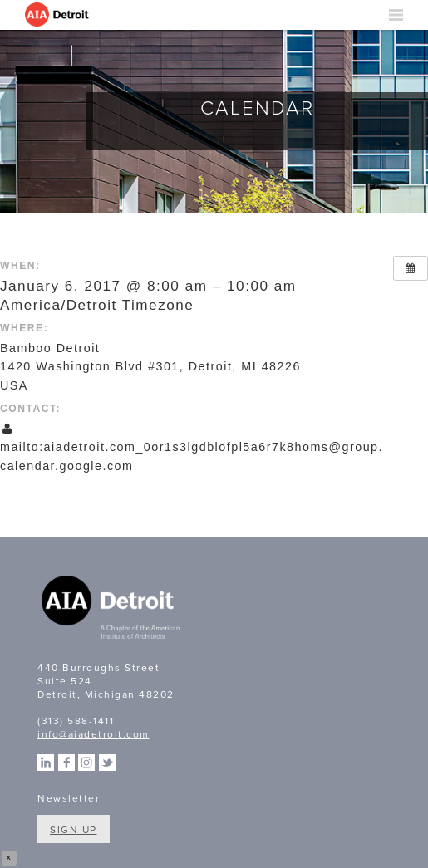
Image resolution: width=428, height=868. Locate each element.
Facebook (66, 763)
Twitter (107, 763)
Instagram (86, 763)
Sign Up (74, 830)
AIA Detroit (58, 15)
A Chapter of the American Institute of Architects (112, 610)
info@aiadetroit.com (93, 734)
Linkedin (46, 763)
